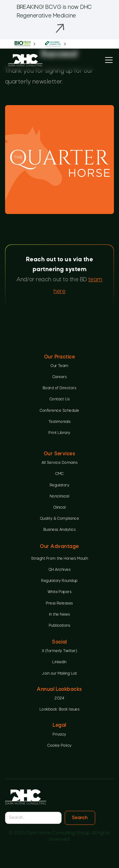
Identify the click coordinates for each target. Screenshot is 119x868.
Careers (60, 377)
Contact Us (60, 399)
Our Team (60, 366)
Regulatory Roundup (60, 581)
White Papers (60, 592)
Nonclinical (60, 497)
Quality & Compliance (60, 519)
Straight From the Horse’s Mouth (60, 559)
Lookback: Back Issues (60, 710)
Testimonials (60, 422)
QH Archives (60, 570)
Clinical (60, 508)
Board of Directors (60, 388)
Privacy (59, 735)
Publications (60, 626)
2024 (60, 698)
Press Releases (60, 604)
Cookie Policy (59, 746)
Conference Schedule (59, 411)
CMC (59, 474)
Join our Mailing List (59, 674)
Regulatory (60, 485)
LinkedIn (60, 662)
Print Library (59, 433)
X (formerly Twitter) (60, 651)
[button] (108, 60)
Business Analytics (60, 530)
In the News (60, 615)
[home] (24, 60)
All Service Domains (60, 463)
